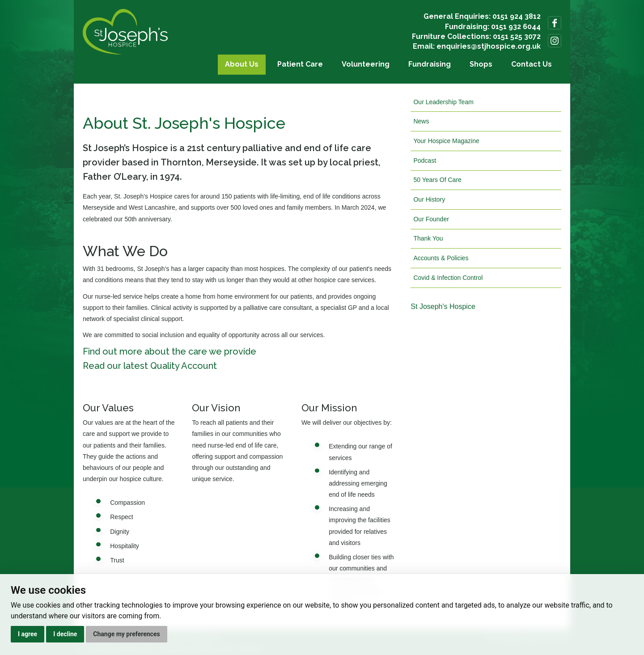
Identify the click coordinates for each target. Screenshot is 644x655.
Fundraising (430, 64)
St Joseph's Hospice (443, 306)
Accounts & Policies (441, 258)
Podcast (425, 161)
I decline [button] (65, 634)
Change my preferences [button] (126, 634)
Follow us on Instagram (555, 41)
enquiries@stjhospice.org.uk (489, 46)
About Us (242, 64)
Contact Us (532, 64)
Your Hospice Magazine (446, 141)
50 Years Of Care (437, 180)
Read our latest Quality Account (150, 366)
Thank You (428, 238)
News (421, 121)
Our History (429, 199)
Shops (481, 64)
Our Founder (431, 219)
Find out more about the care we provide (169, 351)
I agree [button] (28, 634)
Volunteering (366, 64)
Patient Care (300, 64)
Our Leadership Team (443, 102)
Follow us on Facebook (555, 23)
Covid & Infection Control (448, 278)
